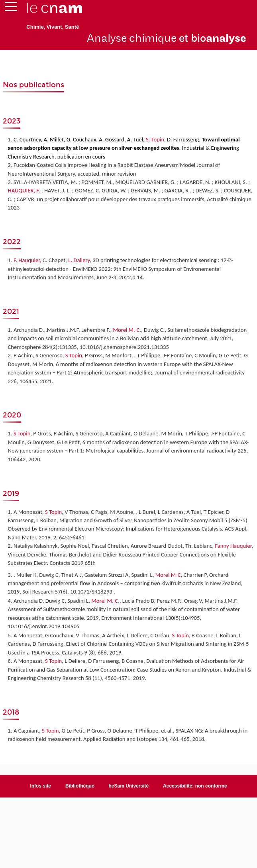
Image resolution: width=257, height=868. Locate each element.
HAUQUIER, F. (24, 190)
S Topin (74, 355)
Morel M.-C (126, 330)
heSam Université (129, 786)
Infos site (40, 786)
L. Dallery (79, 260)
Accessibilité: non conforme (195, 786)
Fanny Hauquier (233, 546)
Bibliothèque (80, 786)
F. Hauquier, (27, 260)
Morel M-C (168, 575)
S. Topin (154, 139)
